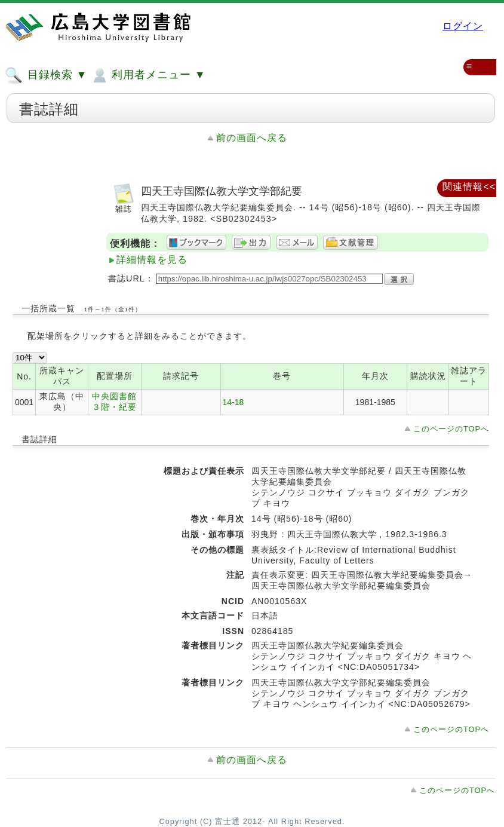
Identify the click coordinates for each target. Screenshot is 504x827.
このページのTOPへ (451, 429)
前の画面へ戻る (252, 138)
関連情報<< (469, 187)
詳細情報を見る (152, 260)
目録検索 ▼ (46, 75)
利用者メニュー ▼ (148, 75)
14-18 (233, 402)
